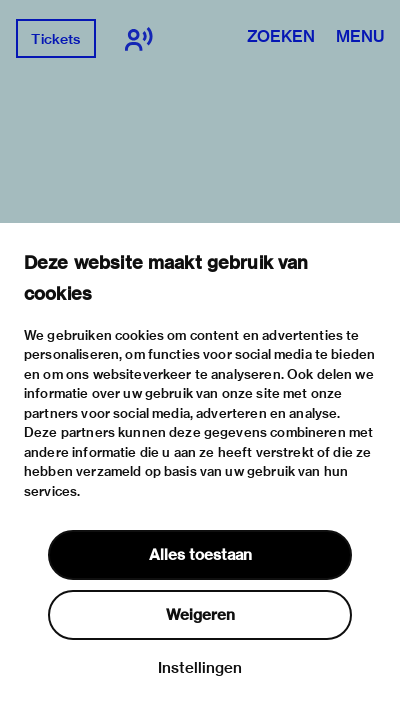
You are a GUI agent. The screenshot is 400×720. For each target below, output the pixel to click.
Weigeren (200, 615)
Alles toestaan (200, 555)
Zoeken (281, 38)
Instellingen (200, 668)
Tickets (55, 39)
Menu (360, 38)
